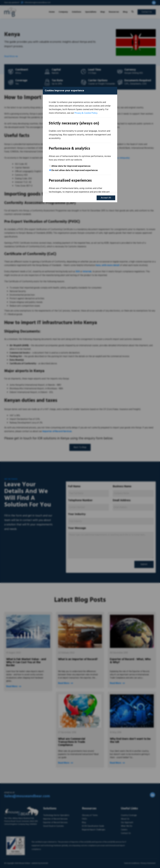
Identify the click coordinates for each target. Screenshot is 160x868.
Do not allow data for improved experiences (75, 170)
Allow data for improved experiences (71, 166)
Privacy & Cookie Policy (86, 113)
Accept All (106, 198)
